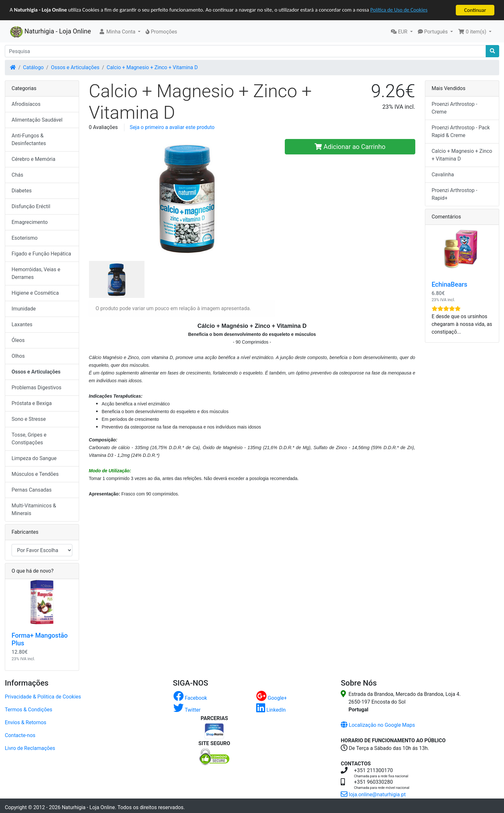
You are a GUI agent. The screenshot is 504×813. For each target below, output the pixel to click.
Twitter (187, 710)
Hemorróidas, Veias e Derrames (36, 273)
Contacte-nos (20, 735)
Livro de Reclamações (30, 748)
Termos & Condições (29, 709)
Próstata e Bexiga (32, 403)
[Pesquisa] (245, 51)
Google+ (272, 698)
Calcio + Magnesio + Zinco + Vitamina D (152, 67)
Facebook (190, 698)
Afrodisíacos (26, 104)
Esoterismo (25, 238)
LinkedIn (271, 710)
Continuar (475, 10)
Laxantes (22, 324)
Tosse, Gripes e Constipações (29, 439)
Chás (17, 175)
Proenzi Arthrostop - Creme (455, 108)
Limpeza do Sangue (34, 458)
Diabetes (22, 191)
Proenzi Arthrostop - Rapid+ (455, 194)
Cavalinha (443, 175)
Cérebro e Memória (33, 159)
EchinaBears (450, 284)
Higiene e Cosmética (35, 293)
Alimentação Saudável (37, 120)
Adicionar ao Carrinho (350, 147)
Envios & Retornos (26, 722)
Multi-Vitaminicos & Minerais (34, 509)
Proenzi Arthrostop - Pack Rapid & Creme (461, 131)
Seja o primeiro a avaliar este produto (172, 127)
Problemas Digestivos (36, 388)
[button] (120, 32)
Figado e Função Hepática (41, 254)
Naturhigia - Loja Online (50, 32)
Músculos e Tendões (35, 474)
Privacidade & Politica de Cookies (43, 696)
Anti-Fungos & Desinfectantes (29, 139)
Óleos (18, 340)
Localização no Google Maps (378, 725)
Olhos (18, 356)
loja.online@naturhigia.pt (373, 794)
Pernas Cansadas (32, 490)
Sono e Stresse (29, 419)
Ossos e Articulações (75, 67)
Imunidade (24, 309)
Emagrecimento (30, 222)
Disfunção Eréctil (31, 206)
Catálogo (33, 67)
